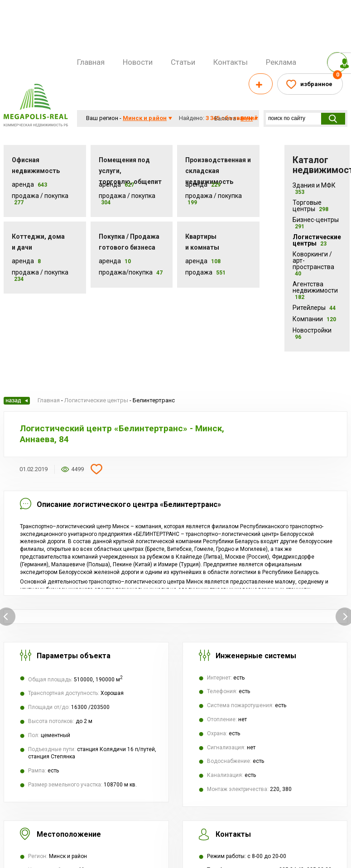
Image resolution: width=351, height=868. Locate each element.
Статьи (183, 62)
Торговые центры (310, 206)
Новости (138, 62)
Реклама (281, 62)
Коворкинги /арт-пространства (313, 264)
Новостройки (312, 333)
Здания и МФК (314, 188)
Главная (91, 62)
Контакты (231, 62)
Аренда (23, 184)
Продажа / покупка (127, 196)
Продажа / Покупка (40, 196)
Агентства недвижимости (315, 290)
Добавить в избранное (96, 469)
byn (247, 118)
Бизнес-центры (316, 223)
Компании (314, 319)
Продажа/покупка (126, 272)
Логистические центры (317, 240)
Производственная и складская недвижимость (218, 171)
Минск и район (145, 118)
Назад (17, 401)
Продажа (199, 272)
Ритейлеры (314, 308)
